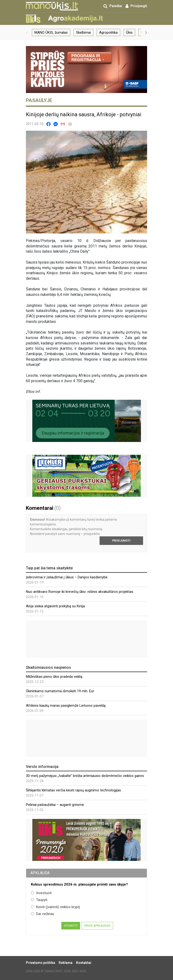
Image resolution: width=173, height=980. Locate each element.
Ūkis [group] (129, 33)
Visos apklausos (97, 926)
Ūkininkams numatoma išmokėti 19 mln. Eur (60, 691)
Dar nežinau (43, 914)
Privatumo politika (41, 963)
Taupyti (39, 900)
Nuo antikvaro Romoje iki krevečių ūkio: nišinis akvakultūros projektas (80, 592)
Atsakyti (71, 926)
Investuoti (41, 893)
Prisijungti (121, 541)
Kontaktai (84, 963)
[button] (27, 33)
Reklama (66, 963)
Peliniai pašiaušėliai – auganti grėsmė (55, 805)
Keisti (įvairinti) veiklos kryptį (55, 907)
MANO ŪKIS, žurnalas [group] (51, 33)
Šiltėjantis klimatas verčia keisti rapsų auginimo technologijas (73, 790)
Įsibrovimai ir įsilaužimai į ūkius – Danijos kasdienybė (67, 577)
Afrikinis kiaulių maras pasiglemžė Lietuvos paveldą (66, 706)
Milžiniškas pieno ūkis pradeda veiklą (54, 677)
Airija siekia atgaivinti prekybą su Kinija (55, 606)
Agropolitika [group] (108, 33)
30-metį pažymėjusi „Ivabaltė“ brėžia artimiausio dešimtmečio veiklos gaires (85, 776)
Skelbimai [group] (83, 33)
